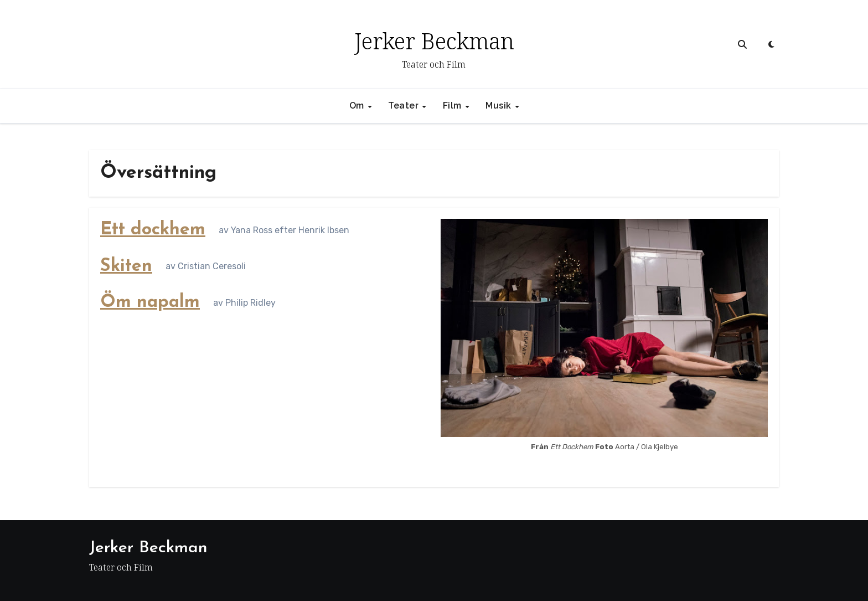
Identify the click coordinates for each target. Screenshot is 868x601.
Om (358, 106)
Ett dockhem (153, 230)
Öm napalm (150, 302)
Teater (405, 106)
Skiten (126, 266)
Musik (500, 106)
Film (454, 106)
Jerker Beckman (434, 41)
